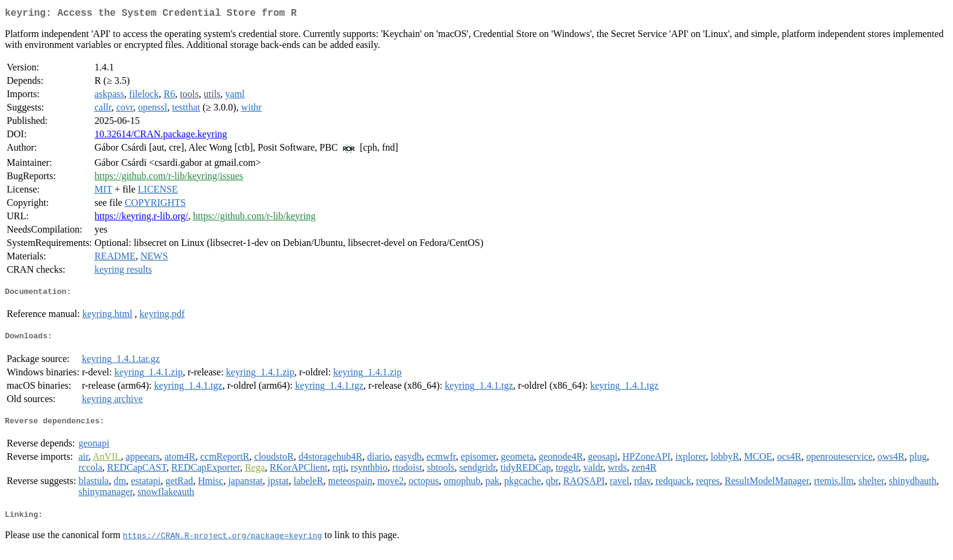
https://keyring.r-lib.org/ (141, 218)
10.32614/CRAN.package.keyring (160, 136)
